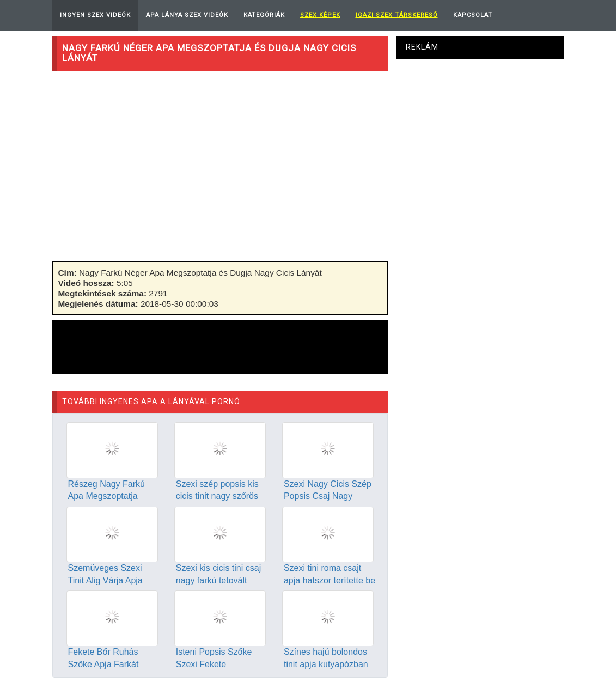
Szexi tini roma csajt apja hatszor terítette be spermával (330, 580)
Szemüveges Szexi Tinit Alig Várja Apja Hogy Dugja (105, 580)
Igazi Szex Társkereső (397, 15)
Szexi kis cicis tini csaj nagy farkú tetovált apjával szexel (218, 580)
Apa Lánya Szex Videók (187, 15)
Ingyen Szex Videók (95, 15)
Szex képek (320, 15)
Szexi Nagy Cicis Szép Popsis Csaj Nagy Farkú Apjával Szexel (328, 497)
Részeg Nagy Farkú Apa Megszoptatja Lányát (106, 497)
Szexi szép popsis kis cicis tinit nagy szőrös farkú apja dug (217, 497)
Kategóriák (264, 15)
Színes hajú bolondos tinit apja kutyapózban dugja (326, 664)
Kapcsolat (473, 15)
